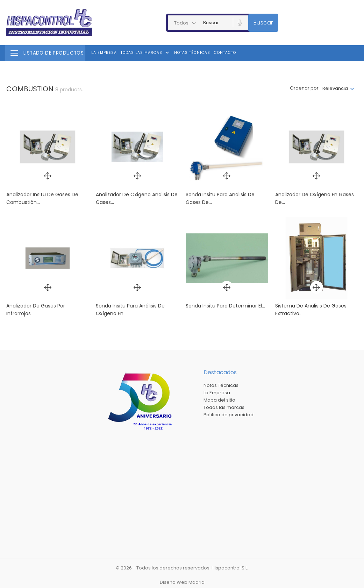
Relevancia (335, 88)
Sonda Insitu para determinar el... (225, 306)
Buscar (263, 23)
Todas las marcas (146, 53)
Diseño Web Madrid (182, 582)
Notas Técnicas (192, 53)
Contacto (225, 53)
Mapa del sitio (219, 400)
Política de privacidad (229, 415)
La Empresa (104, 53)
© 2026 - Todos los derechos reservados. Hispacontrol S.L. (182, 568)
